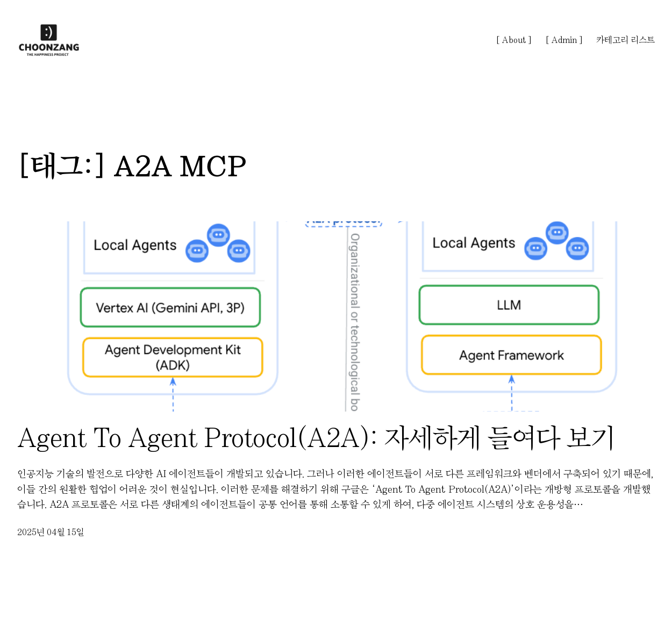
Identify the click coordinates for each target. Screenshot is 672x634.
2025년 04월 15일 (51, 532)
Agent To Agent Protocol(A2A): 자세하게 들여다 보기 (316, 438)
